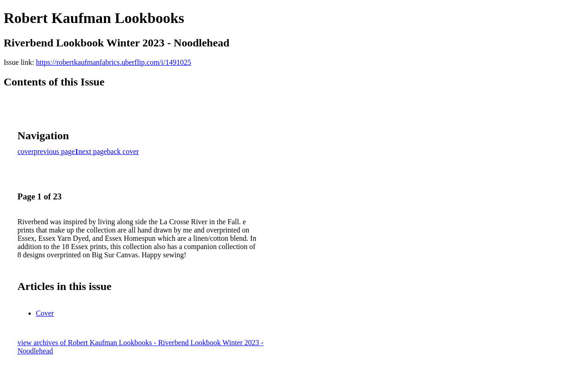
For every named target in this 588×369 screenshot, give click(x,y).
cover (26, 151)
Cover (45, 313)
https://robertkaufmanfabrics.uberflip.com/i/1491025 (113, 62)
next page (93, 151)
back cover (123, 151)
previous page (54, 151)
